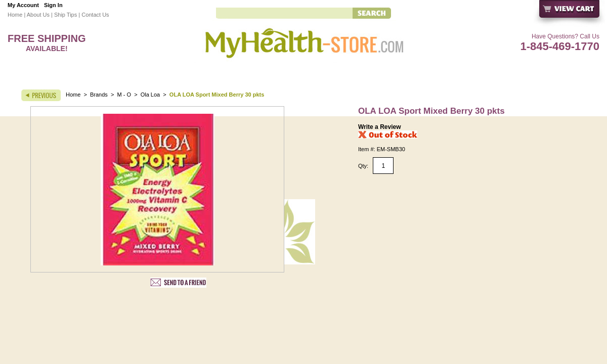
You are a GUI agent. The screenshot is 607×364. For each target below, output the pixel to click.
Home (15, 15)
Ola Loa (150, 95)
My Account (23, 5)
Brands (99, 95)
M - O (124, 95)
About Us (38, 15)
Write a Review (379, 127)
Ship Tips (66, 15)
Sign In (53, 5)
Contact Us (95, 15)
